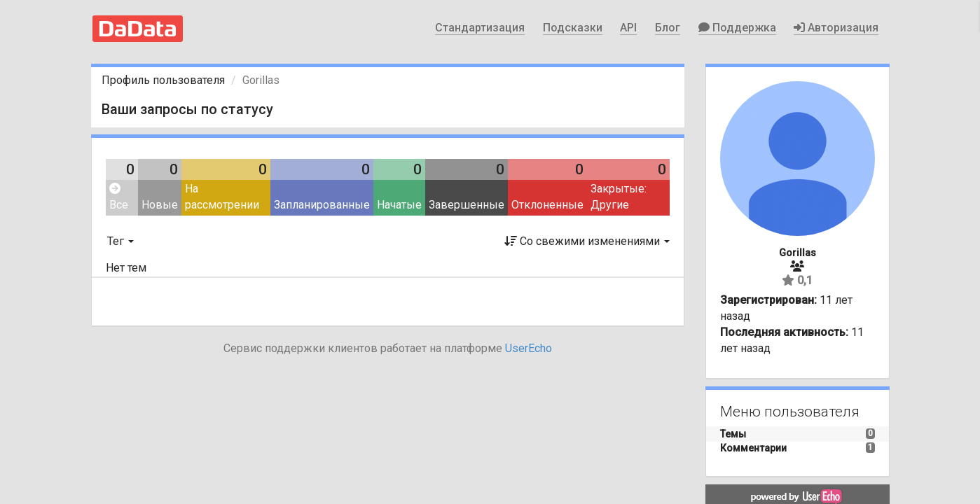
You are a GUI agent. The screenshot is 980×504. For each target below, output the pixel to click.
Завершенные (467, 205)
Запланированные (322, 205)
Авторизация (836, 28)
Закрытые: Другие (619, 197)
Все (119, 197)
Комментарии (753, 448)
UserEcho (529, 348)
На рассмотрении (222, 197)
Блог (668, 28)
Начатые (399, 205)
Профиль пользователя (163, 80)
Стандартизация (480, 28)
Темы (733, 434)
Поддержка (737, 28)
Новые (160, 205)
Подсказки (573, 28)
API (628, 28)
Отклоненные (547, 205)
